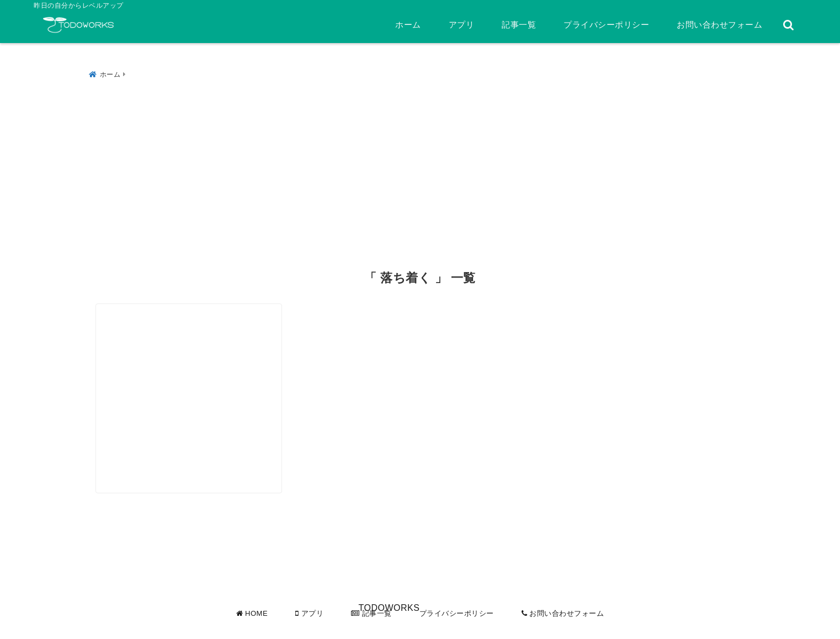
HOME (252, 613)
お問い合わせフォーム (719, 25)
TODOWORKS (389, 628)
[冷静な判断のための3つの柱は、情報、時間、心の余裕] (202, 368)
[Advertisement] (420, 166)
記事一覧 (519, 25)
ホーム (408, 25)
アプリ (462, 25)
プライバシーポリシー (606, 25)
